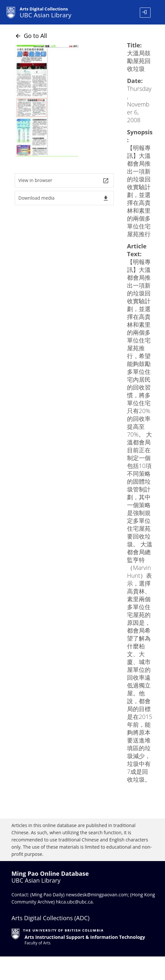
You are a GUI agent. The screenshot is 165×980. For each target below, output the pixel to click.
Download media (64, 198)
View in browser (64, 181)
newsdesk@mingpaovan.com (97, 895)
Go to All (31, 36)
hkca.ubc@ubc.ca (74, 902)
